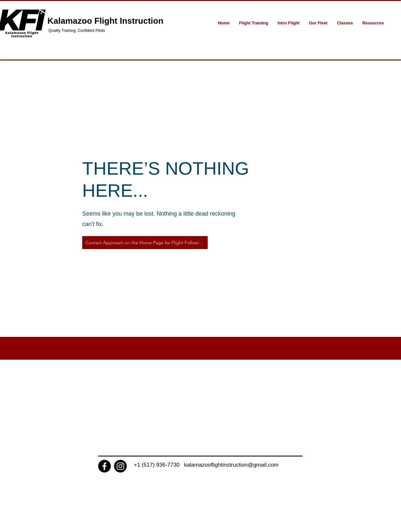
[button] (254, 23)
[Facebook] (104, 466)
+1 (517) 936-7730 (159, 465)
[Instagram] (120, 466)
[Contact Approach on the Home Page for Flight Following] (145, 243)
